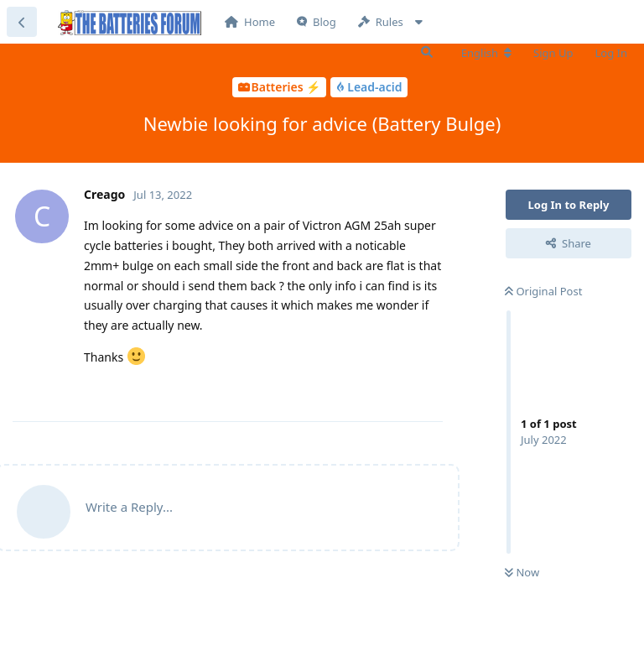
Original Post (543, 291)
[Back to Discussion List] (22, 22)
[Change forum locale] (486, 53)
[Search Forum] (427, 52)
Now (522, 572)
